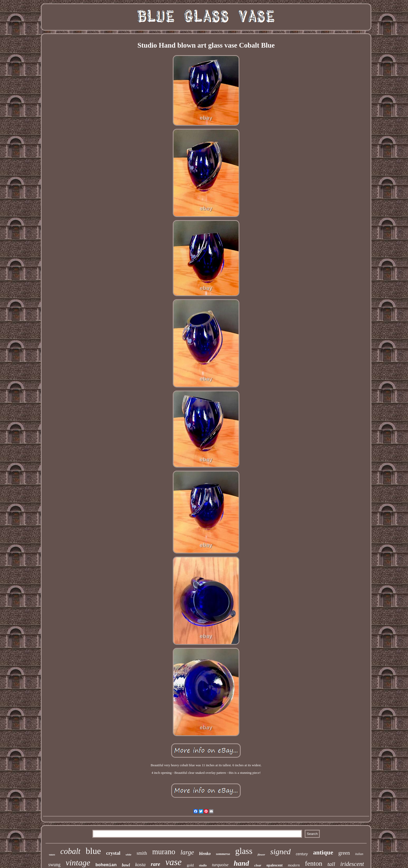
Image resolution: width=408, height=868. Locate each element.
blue (93, 851)
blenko (205, 854)
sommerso (223, 854)
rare (156, 864)
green (344, 853)
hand (241, 863)
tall (331, 864)
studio (203, 865)
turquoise (220, 865)
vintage (78, 863)
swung (54, 865)
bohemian (106, 865)
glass (244, 851)
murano (164, 852)
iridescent (352, 864)
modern (294, 865)
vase (174, 862)
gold (190, 865)
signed (280, 851)
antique (323, 852)
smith (142, 853)
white (129, 855)
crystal (113, 853)
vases (52, 854)
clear (258, 865)
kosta (140, 864)
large (187, 852)
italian (359, 854)
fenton (314, 863)
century (302, 854)
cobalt (71, 851)
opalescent (275, 865)
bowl (126, 865)
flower (261, 854)
